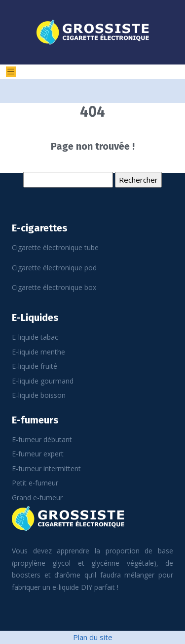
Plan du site (93, 637)
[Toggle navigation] (11, 72)
